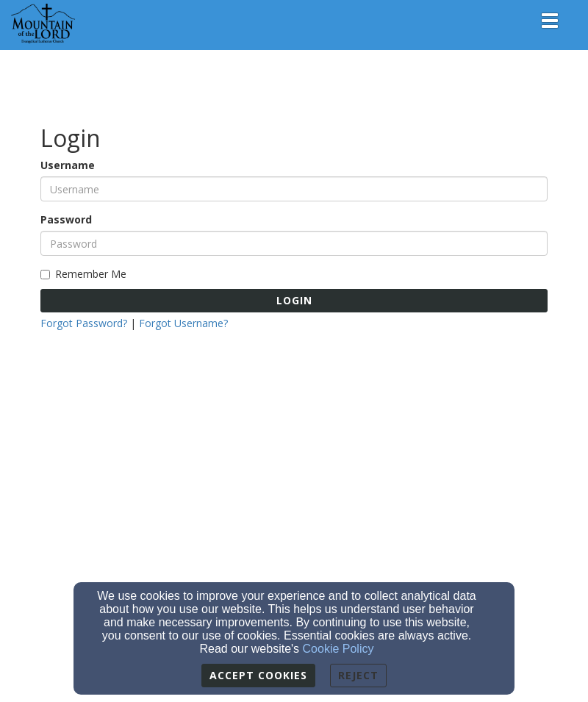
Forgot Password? (84, 323)
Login (294, 300)
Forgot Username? (183, 323)
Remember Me (83, 274)
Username (68, 165)
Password (66, 219)
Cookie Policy (338, 649)
